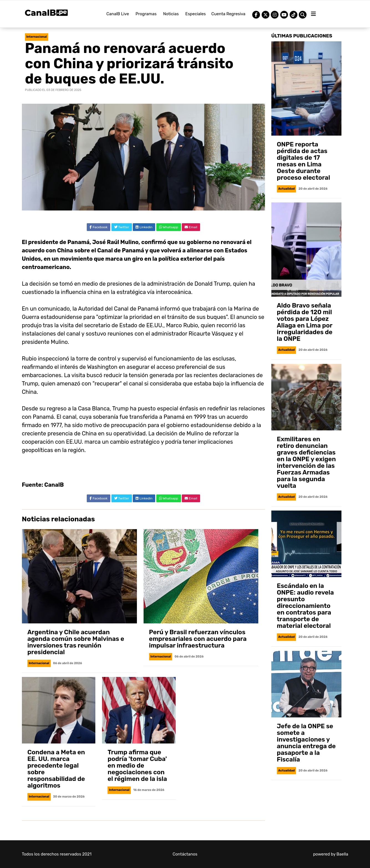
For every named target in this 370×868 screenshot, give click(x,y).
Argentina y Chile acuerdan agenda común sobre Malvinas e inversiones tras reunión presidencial (76, 642)
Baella (342, 854)
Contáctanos (185, 854)
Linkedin (144, 227)
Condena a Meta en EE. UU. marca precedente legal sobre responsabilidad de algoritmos (56, 769)
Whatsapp (169, 227)
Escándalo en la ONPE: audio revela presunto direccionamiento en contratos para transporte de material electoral (305, 606)
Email (191, 227)
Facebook (99, 227)
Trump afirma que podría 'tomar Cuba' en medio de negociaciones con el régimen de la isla (137, 766)
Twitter (122, 227)
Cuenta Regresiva (229, 14)
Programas (146, 14)
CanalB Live (118, 14)
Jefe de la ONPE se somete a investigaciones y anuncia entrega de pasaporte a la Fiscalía (306, 743)
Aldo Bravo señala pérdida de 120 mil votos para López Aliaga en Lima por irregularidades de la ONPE (305, 322)
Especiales (196, 14)
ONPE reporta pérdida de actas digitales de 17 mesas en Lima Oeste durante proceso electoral (303, 161)
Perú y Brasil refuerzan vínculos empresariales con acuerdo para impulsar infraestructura (198, 639)
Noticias (171, 14)
